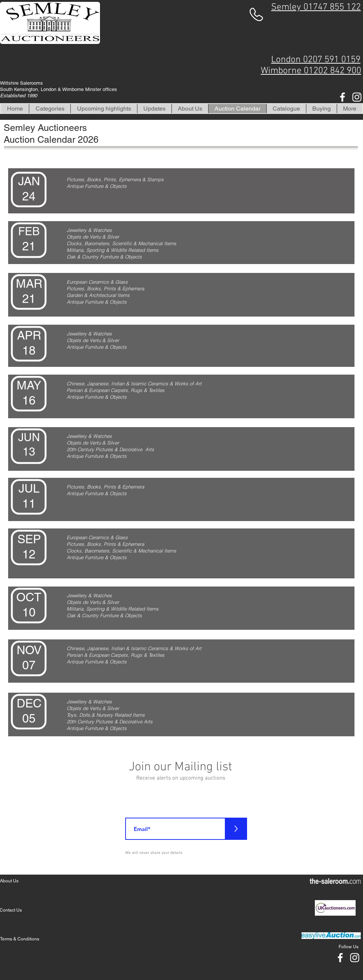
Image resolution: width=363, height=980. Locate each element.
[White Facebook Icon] (342, 97)
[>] (236, 829)
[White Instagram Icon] (357, 97)
